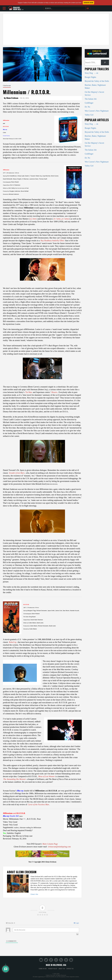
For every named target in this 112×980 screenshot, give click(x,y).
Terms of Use (43, 969)
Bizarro (54, 392)
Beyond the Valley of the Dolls (97, 81)
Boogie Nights (90, 77)
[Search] (105, 62)
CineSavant (7, 86)
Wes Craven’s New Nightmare (97, 111)
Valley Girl (89, 115)
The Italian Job (91, 99)
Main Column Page (50, 844)
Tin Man (29, 392)
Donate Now (88, 3)
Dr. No (87, 107)
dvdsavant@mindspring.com (59, 847)
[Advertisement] (56, 29)
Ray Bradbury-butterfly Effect (53, 241)
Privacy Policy (53, 969)
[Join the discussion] (46, 930)
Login (76, 923)
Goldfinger (89, 103)
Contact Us (70, 969)
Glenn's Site (34, 894)
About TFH (62, 969)
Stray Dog (91, 73)
